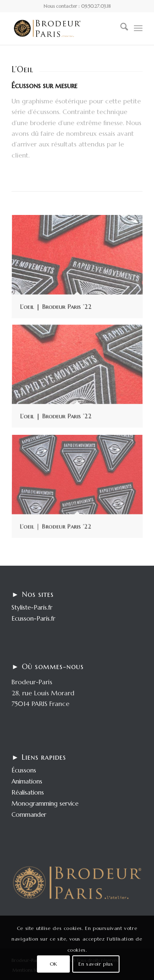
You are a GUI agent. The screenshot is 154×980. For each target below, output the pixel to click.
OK (54, 964)
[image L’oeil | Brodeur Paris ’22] (80, 270)
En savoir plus (96, 964)
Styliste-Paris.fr (32, 607)
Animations (27, 781)
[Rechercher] (120, 28)
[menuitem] (120, 28)
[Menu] (138, 28)
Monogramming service (45, 803)
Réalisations (28, 792)
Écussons (24, 770)
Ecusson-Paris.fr (33, 618)
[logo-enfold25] (64, 28)
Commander (29, 814)
